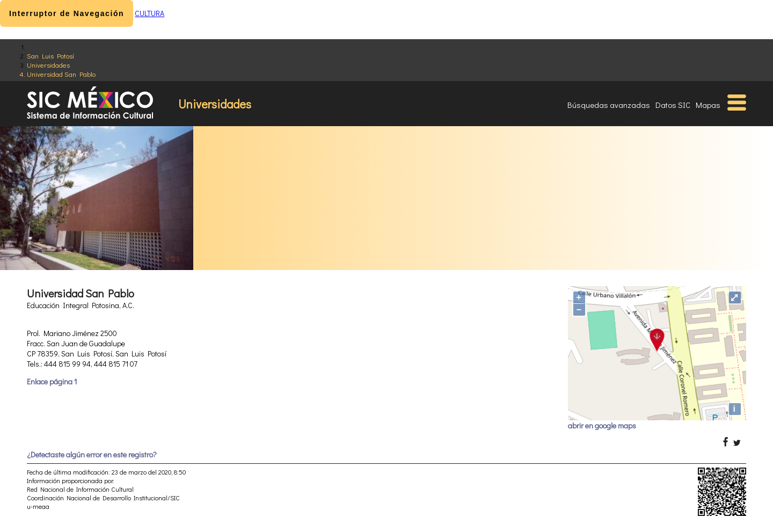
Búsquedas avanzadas (609, 105)
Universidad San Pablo (61, 74)
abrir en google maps (602, 425)
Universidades (48, 65)
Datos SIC (673, 105)
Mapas (708, 105)
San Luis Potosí (50, 56)
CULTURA (150, 13)
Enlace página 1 (52, 381)
